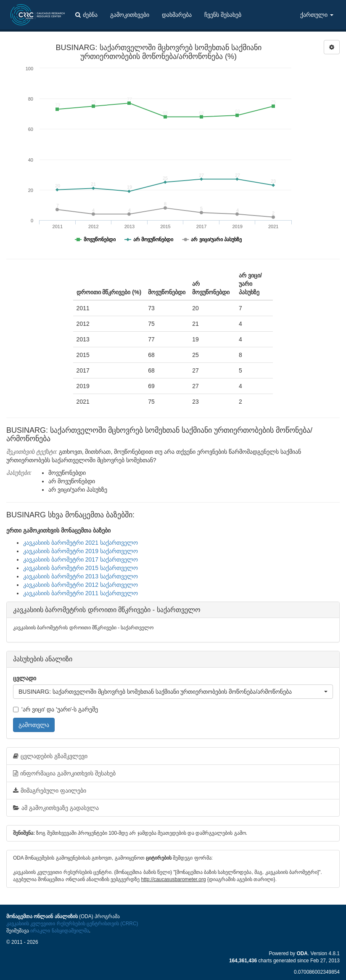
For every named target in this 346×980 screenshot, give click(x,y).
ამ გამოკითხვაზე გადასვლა (56, 808)
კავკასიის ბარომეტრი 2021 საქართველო (81, 543)
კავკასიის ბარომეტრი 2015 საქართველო (81, 568)
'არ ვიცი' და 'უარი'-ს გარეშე (55, 709)
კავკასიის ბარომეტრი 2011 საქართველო (81, 593)
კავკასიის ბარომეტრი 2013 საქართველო (81, 576)
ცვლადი (25, 678)
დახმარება (177, 15)
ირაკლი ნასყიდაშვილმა (59, 931)
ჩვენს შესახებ (223, 15)
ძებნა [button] (86, 15)
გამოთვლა (34, 725)
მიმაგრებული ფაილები (50, 791)
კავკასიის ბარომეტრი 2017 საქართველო (81, 559)
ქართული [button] (317, 15)
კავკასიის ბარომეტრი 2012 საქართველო (81, 585)
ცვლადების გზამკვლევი (50, 756)
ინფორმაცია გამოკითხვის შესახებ (64, 773)
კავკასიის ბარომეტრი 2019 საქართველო (81, 551)
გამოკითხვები (130, 15)
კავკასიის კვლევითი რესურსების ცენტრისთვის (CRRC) (72, 924)
